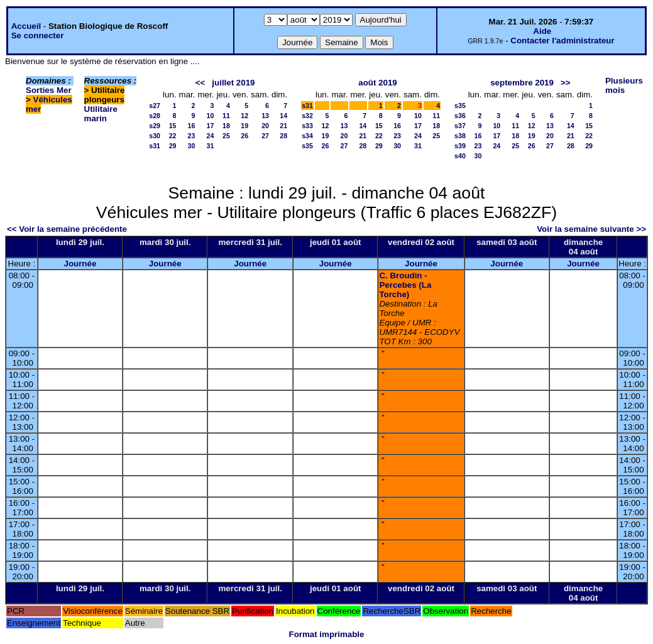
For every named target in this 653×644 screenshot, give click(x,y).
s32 (307, 116)
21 (283, 126)
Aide (542, 31)
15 (173, 126)
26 (244, 136)
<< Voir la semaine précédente (67, 229)
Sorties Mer (49, 90)
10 (211, 116)
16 (192, 126)
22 (173, 136)
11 (226, 116)
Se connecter (38, 35)
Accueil (26, 26)
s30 (155, 136)
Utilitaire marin (101, 114)
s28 (155, 116)
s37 (460, 126)
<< (200, 83)
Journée (80, 264)
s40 (460, 156)
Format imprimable (327, 634)
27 (265, 136)
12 (244, 116)
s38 (460, 136)
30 (192, 146)
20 (265, 126)
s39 (460, 146)
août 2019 (378, 83)
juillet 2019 (233, 83)
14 (283, 116)
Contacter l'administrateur (562, 41)
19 (244, 126)
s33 (307, 126)
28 (283, 136)
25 (226, 136)
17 (211, 126)
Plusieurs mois (624, 85)
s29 (155, 126)
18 (226, 126)
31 (211, 146)
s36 (460, 116)
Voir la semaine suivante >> (591, 229)
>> (566, 83)
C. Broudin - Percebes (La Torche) (405, 285)
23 (192, 136)
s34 (307, 136)
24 (211, 136)
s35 (307, 146)
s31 (155, 146)
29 (173, 146)
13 (265, 116)
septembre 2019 (522, 83)
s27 (155, 106)
